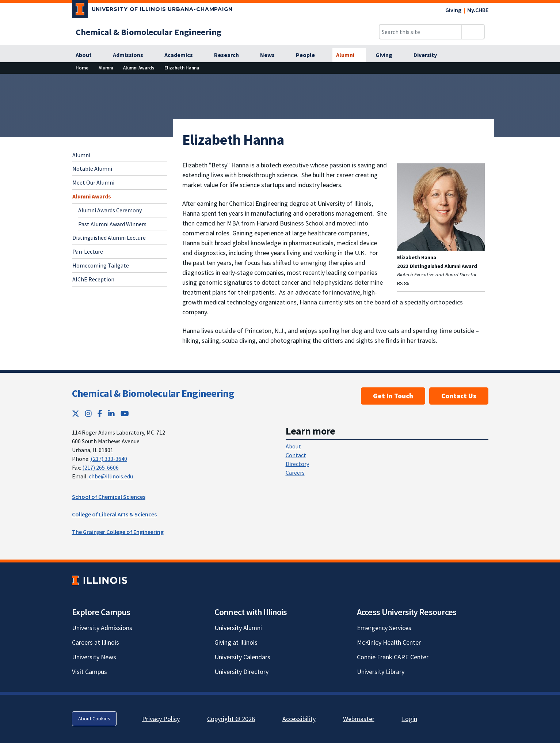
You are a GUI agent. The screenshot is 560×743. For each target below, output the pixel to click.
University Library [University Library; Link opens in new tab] (381, 672)
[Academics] (183, 55)
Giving (453, 10)
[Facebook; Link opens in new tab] (100, 414)
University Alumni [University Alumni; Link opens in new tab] (238, 628)
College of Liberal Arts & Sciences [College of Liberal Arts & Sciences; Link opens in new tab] (114, 514)
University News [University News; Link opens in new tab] (94, 657)
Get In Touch (393, 396)
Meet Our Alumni (93, 182)
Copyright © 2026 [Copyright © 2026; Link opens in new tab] (231, 719)
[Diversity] (429, 55)
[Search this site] (420, 32)
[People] (309, 55)
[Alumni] (349, 55)
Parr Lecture (88, 251)
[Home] (82, 68)
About (293, 446)
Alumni (81, 155)
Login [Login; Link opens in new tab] (409, 719)
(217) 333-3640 (109, 459)
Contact (296, 455)
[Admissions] (132, 55)
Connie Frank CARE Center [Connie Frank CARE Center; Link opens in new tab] (393, 657)
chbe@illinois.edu (111, 476)
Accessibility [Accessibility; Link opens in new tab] (299, 719)
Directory (297, 464)
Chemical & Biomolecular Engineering (153, 393)
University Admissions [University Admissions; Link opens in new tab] (102, 628)
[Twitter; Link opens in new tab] (76, 414)
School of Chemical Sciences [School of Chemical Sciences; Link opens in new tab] (109, 497)
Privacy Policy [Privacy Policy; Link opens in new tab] (161, 719)
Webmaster (359, 719)
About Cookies (94, 719)
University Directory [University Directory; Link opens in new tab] (241, 672)
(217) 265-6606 (100, 467)
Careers (295, 473)
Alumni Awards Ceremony (110, 210)
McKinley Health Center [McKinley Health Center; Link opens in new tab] (389, 642)
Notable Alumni (92, 168)
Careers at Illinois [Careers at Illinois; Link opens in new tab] (96, 642)
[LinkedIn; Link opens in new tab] (111, 414)
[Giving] (388, 55)
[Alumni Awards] (139, 68)
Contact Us (459, 396)
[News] (271, 55)
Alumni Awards (92, 196)
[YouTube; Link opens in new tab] (125, 414)
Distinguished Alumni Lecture (109, 238)
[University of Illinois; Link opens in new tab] (100, 580)
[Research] (231, 55)
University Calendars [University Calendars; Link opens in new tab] (242, 657)
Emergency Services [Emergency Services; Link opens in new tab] (384, 628)
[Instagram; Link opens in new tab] (88, 414)
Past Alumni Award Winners (112, 224)
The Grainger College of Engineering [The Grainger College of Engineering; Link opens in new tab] (118, 532)
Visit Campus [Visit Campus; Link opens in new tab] (89, 672)
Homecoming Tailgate (101, 265)
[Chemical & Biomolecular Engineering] (148, 32)
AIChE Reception (93, 279)
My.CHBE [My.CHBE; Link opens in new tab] (478, 10)
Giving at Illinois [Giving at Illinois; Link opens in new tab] (236, 642)
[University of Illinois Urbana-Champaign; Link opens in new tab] (153, 11)
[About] (88, 55)
